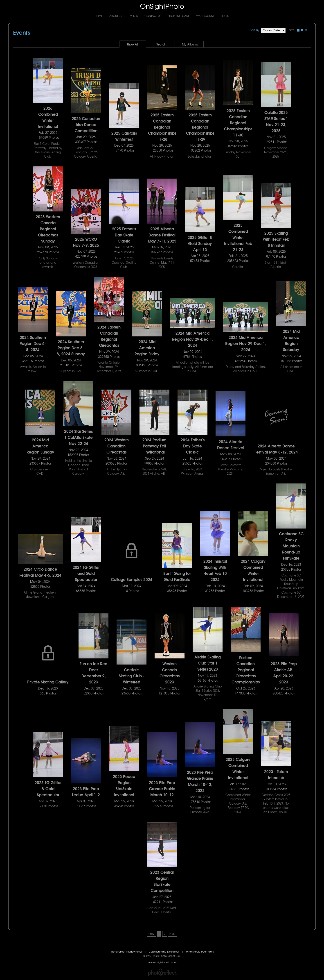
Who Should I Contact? (200, 952)
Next (172, 934)
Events (133, 16)
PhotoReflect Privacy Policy (126, 952)
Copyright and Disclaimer (164, 952)
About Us (116, 16)
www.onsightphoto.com (162, 962)
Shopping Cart (178, 16)
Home (99, 16)
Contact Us (153, 16)
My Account (205, 16)
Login (225, 16)
